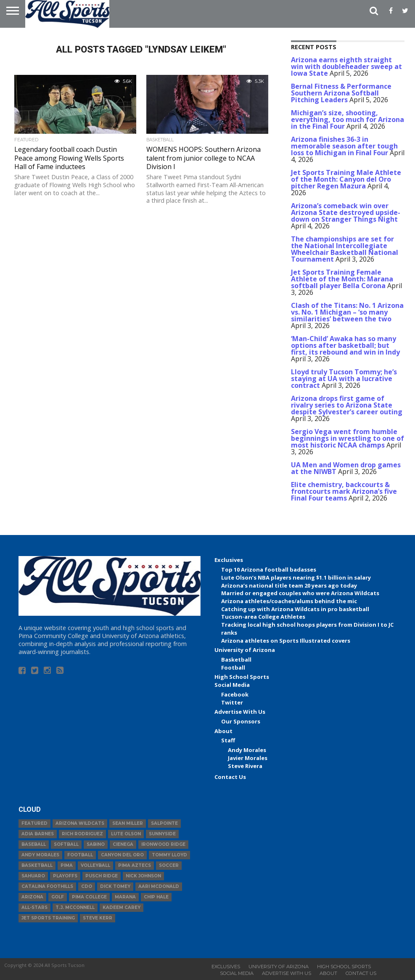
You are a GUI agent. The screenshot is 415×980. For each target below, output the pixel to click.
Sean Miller (128, 823)
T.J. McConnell (75, 907)
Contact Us (230, 777)
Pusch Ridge (102, 876)
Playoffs (65, 876)
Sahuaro (33, 876)
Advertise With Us (240, 712)
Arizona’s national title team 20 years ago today (289, 585)
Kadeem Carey (122, 907)
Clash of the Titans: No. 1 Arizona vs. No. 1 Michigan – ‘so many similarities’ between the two (347, 312)
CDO (87, 886)
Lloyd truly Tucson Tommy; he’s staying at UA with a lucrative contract (344, 379)
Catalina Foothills (47, 886)
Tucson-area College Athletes (263, 617)
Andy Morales (247, 750)
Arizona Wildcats (80, 823)
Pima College (89, 897)
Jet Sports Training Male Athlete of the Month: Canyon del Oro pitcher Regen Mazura (346, 179)
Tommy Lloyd (169, 855)
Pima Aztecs (135, 865)
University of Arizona (245, 650)
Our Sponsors (241, 721)
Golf (58, 897)
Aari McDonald (159, 886)
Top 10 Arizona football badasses (269, 569)
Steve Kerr (98, 918)
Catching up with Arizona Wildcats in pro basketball (295, 609)
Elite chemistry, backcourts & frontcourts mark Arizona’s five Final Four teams (344, 491)
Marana (125, 897)
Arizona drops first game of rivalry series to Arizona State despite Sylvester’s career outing (347, 405)
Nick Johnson (143, 876)
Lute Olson (126, 834)
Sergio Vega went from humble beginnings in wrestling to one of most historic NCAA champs (348, 438)
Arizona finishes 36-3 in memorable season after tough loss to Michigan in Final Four (344, 146)
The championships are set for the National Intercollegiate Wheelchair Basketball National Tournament (345, 249)
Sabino (96, 844)
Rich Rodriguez (82, 834)
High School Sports (242, 677)
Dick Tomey (115, 886)
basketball (37, 865)
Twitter (232, 702)
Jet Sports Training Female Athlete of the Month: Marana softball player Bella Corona (342, 279)
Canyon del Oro (122, 855)
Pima (67, 865)
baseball (34, 844)
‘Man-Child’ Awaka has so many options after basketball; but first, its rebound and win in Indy (345, 345)
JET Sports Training (48, 918)
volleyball (95, 865)
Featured (34, 823)
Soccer (169, 865)
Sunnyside (162, 834)
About (223, 731)
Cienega (123, 844)
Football (233, 667)
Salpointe (164, 823)
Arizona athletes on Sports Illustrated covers (286, 641)
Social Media (232, 685)
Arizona (32, 897)
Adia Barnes (38, 834)
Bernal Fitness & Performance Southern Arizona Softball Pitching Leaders (341, 93)
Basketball (236, 660)
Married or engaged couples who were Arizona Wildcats (300, 593)
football (80, 855)
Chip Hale (156, 897)
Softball (66, 844)
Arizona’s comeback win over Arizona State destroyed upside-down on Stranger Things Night (346, 212)
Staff (228, 740)
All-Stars (34, 907)
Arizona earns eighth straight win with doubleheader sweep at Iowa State (346, 66)
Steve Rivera (245, 766)
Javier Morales (248, 758)
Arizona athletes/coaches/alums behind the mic (289, 601)
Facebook (235, 694)
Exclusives (229, 560)
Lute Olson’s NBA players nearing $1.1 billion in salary (296, 577)
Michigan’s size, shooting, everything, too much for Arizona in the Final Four (348, 119)
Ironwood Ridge (163, 844)
